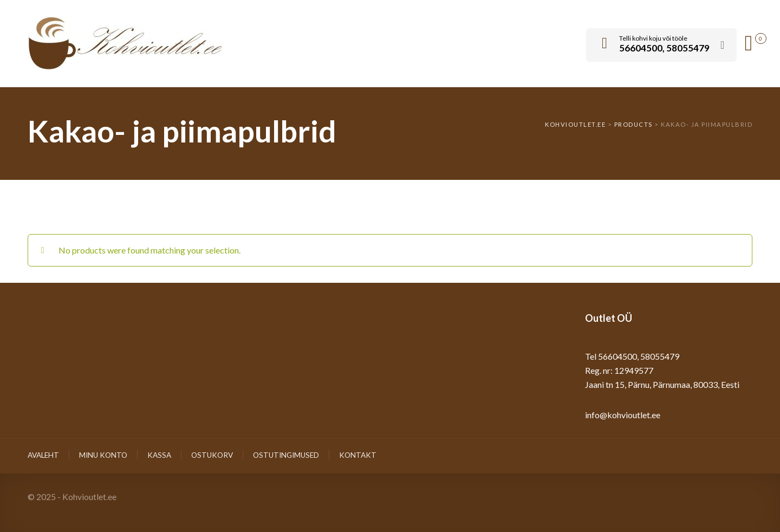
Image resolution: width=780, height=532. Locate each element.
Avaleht (43, 455)
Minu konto (103, 455)
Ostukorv (212, 455)
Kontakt (358, 455)
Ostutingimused (286, 455)
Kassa (159, 455)
